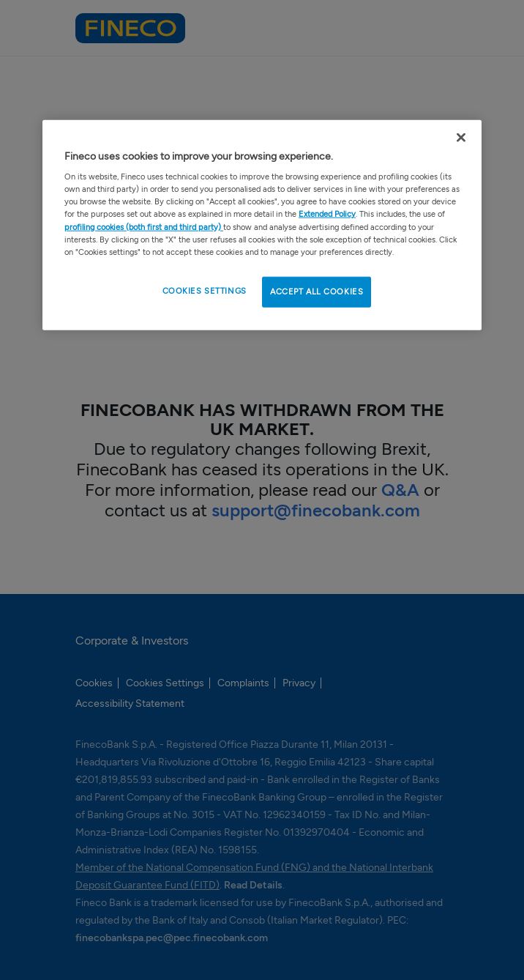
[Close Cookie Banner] (461, 137)
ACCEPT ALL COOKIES (317, 291)
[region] (262, 224)
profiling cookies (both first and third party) (144, 226)
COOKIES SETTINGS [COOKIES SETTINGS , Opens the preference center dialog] (205, 290)
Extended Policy (327, 214)
